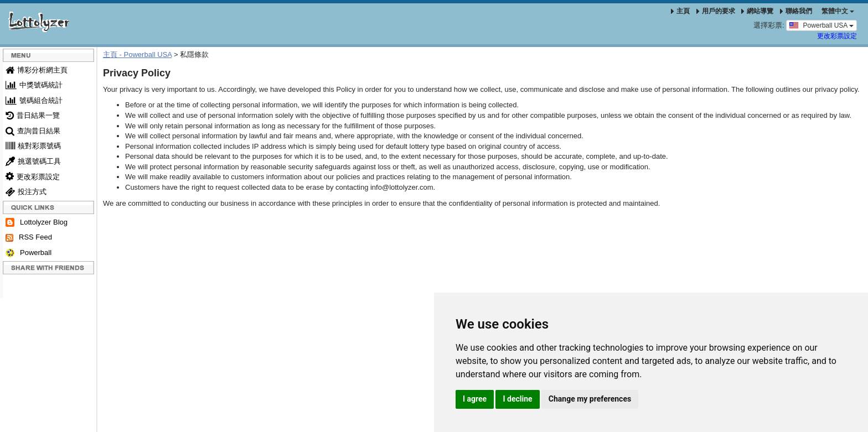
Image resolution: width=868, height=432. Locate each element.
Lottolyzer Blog (37, 223)
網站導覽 (757, 11)
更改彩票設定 (837, 36)
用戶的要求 (716, 11)
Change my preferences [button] (590, 399)
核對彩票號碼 (33, 146)
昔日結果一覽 (33, 115)
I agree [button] (475, 399)
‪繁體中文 (838, 11)
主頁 (680, 11)
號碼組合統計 (34, 100)
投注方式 (26, 192)
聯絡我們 (796, 11)
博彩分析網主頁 (37, 70)
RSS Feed (29, 237)
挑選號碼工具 (33, 161)
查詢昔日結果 (33, 131)
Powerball (29, 253)
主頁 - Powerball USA (137, 54)
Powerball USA (821, 25)
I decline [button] (517, 399)
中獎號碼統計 (34, 85)
